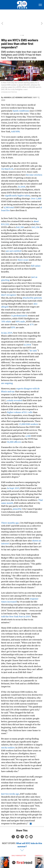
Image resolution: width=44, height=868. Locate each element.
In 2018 (22, 176)
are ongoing (7, 372)
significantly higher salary (17, 185)
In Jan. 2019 (7, 322)
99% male (20, 311)
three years (23, 249)
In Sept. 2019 (13, 477)
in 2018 (27, 334)
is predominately (19, 305)
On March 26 (7, 158)
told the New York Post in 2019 (16, 606)
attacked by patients (32, 287)
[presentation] (2, 854)
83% (13, 317)
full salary (36, 255)
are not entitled (14, 240)
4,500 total (9, 197)
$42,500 (20, 216)
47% (32, 314)
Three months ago (10, 512)
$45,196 (36, 216)
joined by (17, 498)
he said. (33, 340)
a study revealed (14, 390)
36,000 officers (14, 431)
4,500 (28, 425)
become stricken (34, 164)
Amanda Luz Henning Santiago (18, 87)
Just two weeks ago (10, 783)
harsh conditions (21, 100)
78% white (6, 311)
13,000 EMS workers (28, 413)
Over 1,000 (36, 188)
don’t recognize (9, 284)
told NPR (15, 121)
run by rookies (8, 737)
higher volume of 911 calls (20, 402)
